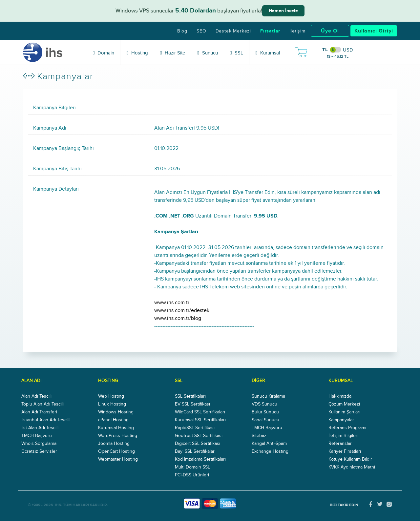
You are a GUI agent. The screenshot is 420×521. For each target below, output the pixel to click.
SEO (201, 31)
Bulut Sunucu (265, 412)
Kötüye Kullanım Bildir (350, 459)
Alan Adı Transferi (39, 412)
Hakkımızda (340, 396)
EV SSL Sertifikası (192, 404)
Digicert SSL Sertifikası (198, 444)
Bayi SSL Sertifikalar (195, 451)
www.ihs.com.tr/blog (178, 318)
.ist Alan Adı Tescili (40, 428)
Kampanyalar (341, 420)
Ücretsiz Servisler (39, 451)
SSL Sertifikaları (190, 396)
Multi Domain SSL (192, 467)
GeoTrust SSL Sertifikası (199, 436)
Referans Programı (347, 428)
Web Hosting (111, 396)
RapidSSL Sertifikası (195, 428)
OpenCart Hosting (116, 451)
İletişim (297, 31)
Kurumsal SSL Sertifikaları (200, 420)
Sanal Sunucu (265, 420)
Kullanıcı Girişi (374, 31)
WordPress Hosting (118, 436)
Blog (182, 31)
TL (325, 50)
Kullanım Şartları (344, 412)
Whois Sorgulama (39, 444)
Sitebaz (259, 436)
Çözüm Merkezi (344, 404)
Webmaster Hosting (118, 459)
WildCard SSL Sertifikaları (200, 412)
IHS (58, 505)
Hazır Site (173, 53)
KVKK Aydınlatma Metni (352, 467)
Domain (104, 53)
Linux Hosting (112, 404)
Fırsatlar (270, 31)
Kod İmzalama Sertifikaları (200, 459)
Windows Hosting (116, 412)
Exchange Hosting (270, 451)
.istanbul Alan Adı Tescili (45, 420)
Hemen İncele (283, 11)
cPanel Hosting (113, 420)
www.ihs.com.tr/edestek (182, 310)
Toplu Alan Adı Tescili (42, 404)
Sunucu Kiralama (268, 396)
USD (348, 50)
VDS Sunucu (264, 404)
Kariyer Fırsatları (345, 451)
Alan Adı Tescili (36, 396)
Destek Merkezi (233, 31)
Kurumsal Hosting (116, 428)
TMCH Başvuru (37, 436)
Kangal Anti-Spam (269, 444)
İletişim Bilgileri (343, 436)
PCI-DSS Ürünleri (192, 475)
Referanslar (340, 444)
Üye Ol (330, 31)
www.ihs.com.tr (172, 302)
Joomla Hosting (114, 444)
